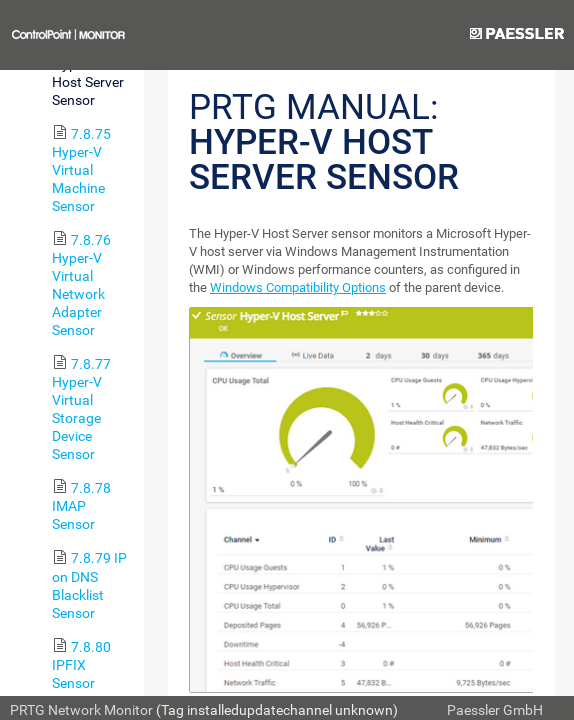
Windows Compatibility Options (298, 287)
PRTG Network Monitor (81, 710)
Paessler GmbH (495, 710)
